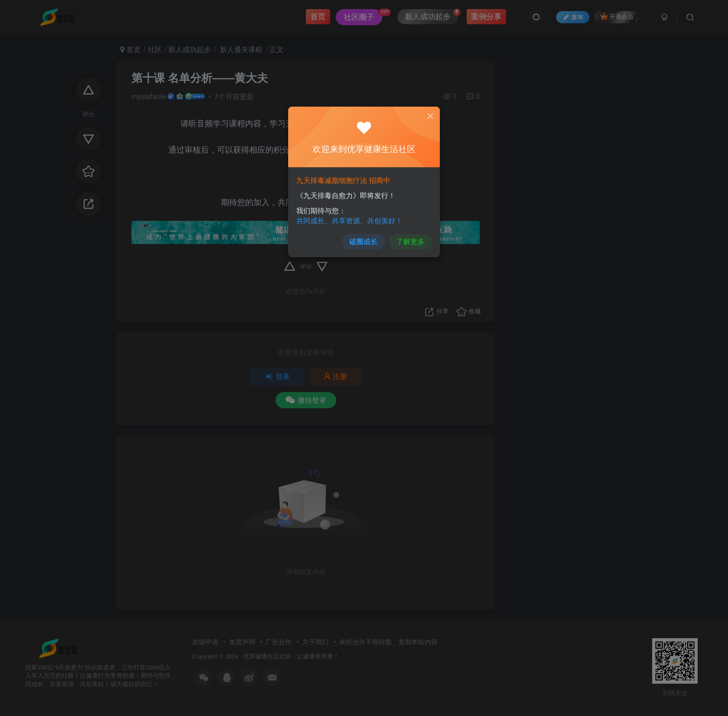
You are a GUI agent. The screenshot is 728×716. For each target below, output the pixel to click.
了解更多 (411, 242)
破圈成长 (363, 242)
